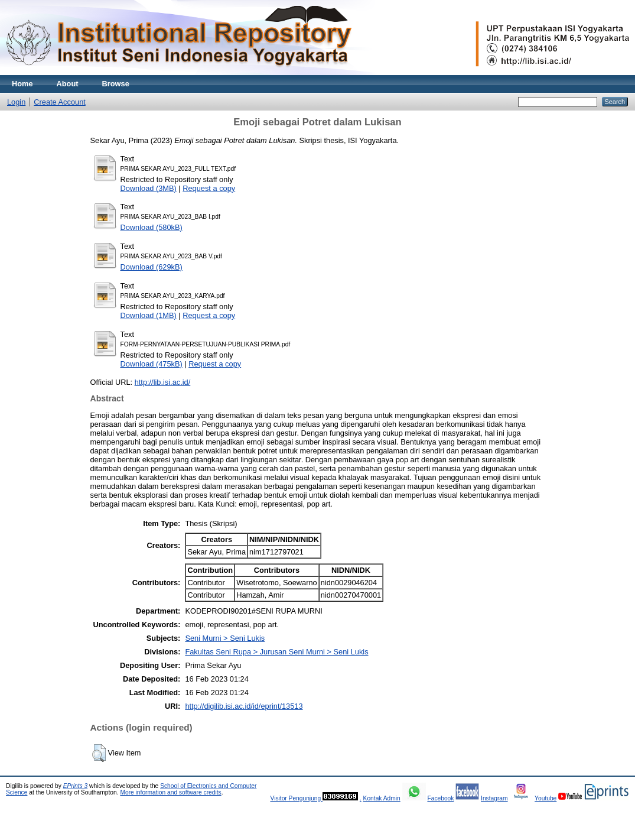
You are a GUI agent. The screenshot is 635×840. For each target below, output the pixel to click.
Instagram (494, 798)
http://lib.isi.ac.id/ (163, 382)
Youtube (546, 798)
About (68, 84)
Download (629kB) (152, 267)
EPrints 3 (76, 786)
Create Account (60, 102)
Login (16, 102)
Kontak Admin (382, 798)
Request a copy (209, 188)
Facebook (440, 798)
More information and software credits (170, 792)
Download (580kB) (152, 227)
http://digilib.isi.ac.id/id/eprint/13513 (244, 706)
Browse (116, 84)
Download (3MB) (149, 188)
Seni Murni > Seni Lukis (225, 638)
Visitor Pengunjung (296, 798)
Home (22, 84)
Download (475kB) (152, 364)
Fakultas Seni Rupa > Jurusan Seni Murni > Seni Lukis (276, 652)
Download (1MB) (149, 315)
